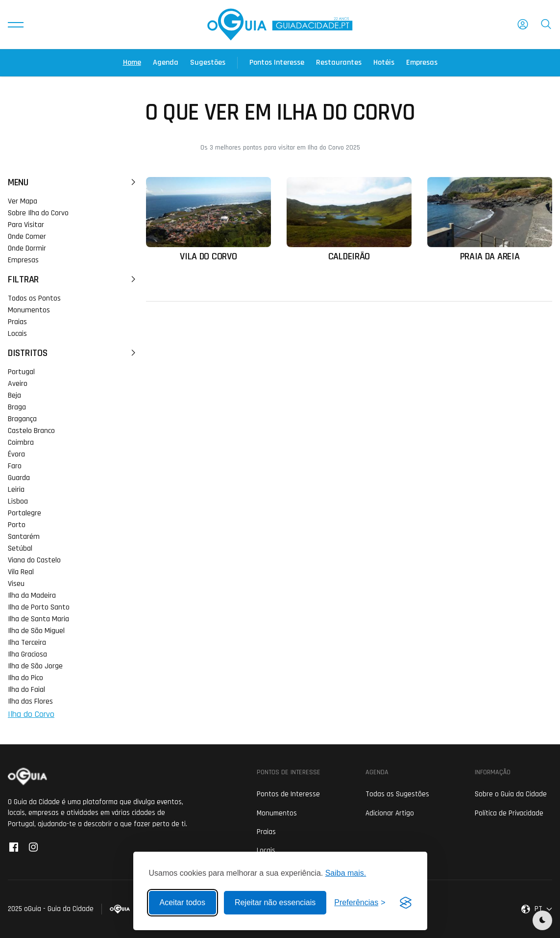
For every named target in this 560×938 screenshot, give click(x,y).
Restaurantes (339, 63)
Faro (15, 466)
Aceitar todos (183, 902)
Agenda (166, 63)
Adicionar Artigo (390, 813)
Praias (17, 322)
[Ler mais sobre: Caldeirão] (349, 219)
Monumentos (29, 310)
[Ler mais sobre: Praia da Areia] (490, 219)
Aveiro (18, 384)
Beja (14, 395)
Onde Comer (27, 237)
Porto (17, 525)
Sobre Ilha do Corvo (38, 213)
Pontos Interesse (277, 63)
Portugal (21, 372)
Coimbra (21, 443)
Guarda (19, 478)
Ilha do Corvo (31, 714)
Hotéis (384, 63)
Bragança (22, 419)
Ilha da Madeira (32, 596)
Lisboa (18, 501)
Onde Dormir (27, 248)
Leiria (16, 490)
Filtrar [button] (73, 279)
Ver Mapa (23, 201)
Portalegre (24, 513)
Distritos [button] (73, 353)
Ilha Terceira (27, 643)
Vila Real (21, 572)
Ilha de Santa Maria (38, 619)
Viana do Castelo (34, 560)
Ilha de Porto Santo (39, 607)
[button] (16, 25)
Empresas (422, 63)
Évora (16, 454)
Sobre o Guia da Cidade (511, 794)
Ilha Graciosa (27, 654)
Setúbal (20, 548)
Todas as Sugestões (397, 794)
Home (132, 63)
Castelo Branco (31, 431)
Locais (17, 334)
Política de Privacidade (509, 813)
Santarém (24, 537)
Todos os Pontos (34, 298)
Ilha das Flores (30, 701)
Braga (17, 407)
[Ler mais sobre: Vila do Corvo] (208, 219)
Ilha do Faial (26, 690)
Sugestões (208, 63)
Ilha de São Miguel (36, 631)
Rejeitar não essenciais (275, 902)
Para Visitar (26, 225)
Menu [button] (73, 182)
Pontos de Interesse (288, 794)
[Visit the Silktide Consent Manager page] (406, 903)
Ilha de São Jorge (35, 666)
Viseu (16, 584)
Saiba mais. (346, 873)
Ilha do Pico (25, 678)
